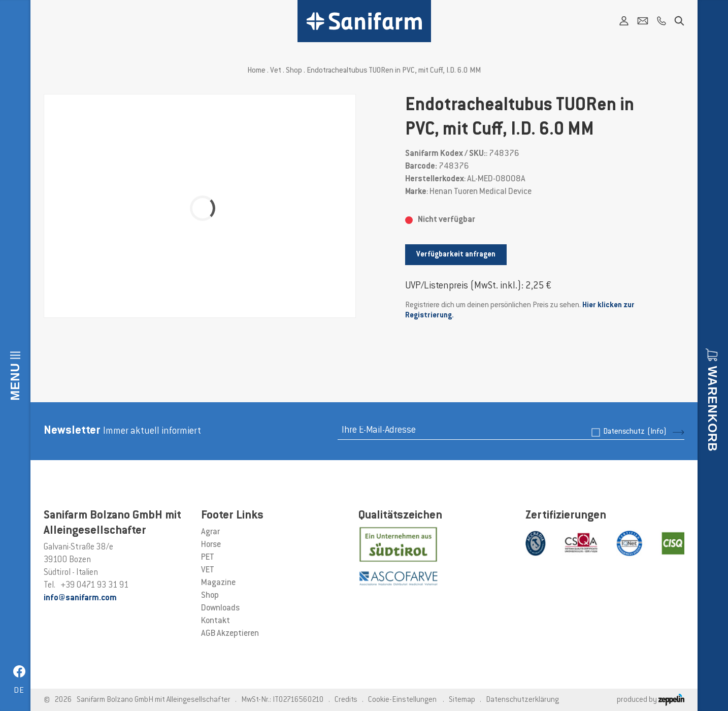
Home (256, 71)
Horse (211, 545)
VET (208, 570)
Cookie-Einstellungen (402, 700)
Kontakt (216, 621)
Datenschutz (635, 432)
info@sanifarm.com (80, 598)
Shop (294, 71)
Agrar (210, 532)
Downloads (220, 608)
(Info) (657, 432)
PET (208, 558)
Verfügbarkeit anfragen (456, 255)
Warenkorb (713, 409)
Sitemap (462, 700)
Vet (276, 71)
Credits (346, 700)
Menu (15, 382)
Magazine (218, 583)
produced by (651, 700)
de (19, 691)
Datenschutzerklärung (522, 700)
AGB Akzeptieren (230, 634)
